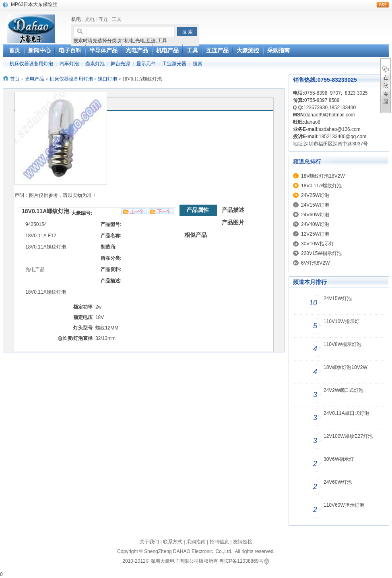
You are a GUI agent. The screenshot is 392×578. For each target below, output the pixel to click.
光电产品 (35, 79)
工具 (117, 19)
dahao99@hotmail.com (330, 115)
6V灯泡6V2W (315, 263)
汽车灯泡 (69, 64)
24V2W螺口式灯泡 (344, 390)
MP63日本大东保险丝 (34, 4)
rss (383, 5)
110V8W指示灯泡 (342, 344)
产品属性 (198, 210)
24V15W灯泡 (315, 205)
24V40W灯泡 (315, 224)
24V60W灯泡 (315, 215)
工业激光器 (174, 64)
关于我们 (149, 542)
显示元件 (146, 64)
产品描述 (233, 210)
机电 (76, 19)
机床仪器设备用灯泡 (31, 64)
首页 (15, 79)
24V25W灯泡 (315, 195)
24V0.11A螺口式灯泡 (346, 413)
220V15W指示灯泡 (321, 253)
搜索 (198, 64)
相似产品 (196, 235)
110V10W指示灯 (341, 321)
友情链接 (243, 542)
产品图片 (233, 222)
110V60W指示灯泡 (344, 505)
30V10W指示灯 (318, 244)
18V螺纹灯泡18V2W (323, 176)
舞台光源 (120, 64)
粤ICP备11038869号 (241, 561)
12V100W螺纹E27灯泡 (348, 436)
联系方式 (173, 542)
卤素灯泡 (95, 64)
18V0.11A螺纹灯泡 (321, 186)
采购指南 (196, 542)
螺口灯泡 (107, 79)
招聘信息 (219, 542)
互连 (103, 19)
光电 (90, 19)
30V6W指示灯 (339, 459)
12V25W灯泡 (315, 234)
